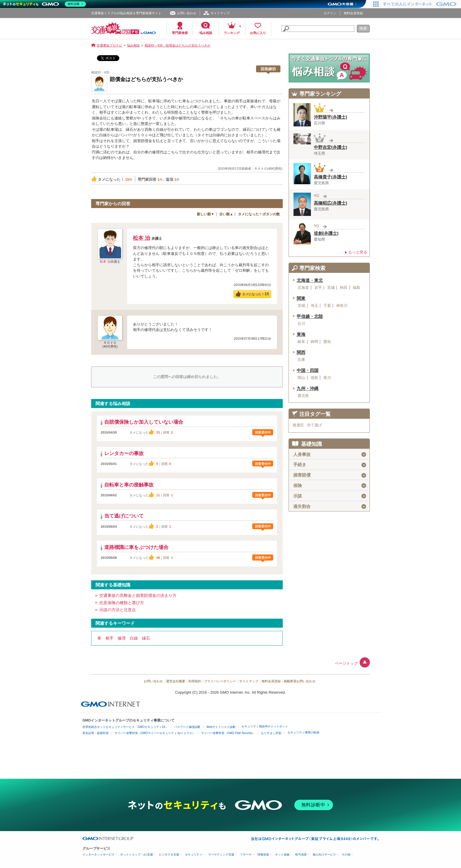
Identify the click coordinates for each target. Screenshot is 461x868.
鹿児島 (303, 396)
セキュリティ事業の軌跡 (303, 732)
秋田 (344, 288)
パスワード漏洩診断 (187, 727)
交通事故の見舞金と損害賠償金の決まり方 (138, 595)
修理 (122, 638)
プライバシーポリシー (220, 681)
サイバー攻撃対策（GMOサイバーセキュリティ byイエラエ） (155, 733)
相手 (109, 638)
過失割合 (330, 507)
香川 (327, 378)
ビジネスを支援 (169, 854)
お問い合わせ (187, 13)
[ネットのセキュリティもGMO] (45, 4)
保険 (330, 486)
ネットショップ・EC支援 (137, 854)
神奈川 (342, 306)
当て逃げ (314, 425)
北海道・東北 (310, 280)
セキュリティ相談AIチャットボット (265, 726)
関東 (301, 298)
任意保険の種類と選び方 (122, 603)
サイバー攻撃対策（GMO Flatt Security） (228, 733)
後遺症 (298, 425)
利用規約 (195, 681)
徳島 (314, 378)
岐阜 (301, 342)
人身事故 (330, 454)
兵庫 (301, 360)
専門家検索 (180, 33)
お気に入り (258, 33)
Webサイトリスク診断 (221, 727)
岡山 (301, 378)
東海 (301, 334)
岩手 (318, 288)
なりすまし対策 (271, 733)
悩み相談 (206, 33)
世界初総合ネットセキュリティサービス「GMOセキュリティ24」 (125, 727)
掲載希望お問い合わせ (300, 681)
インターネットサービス (98, 854)
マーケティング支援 (221, 854)
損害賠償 (330, 475)
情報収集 (263, 854)
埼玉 (314, 306)
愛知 (327, 342)
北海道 (303, 288)
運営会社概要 (176, 681)
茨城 (301, 306)
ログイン (330, 13)
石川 (301, 324)
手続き (330, 465)
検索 (363, 28)
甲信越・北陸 (310, 316)
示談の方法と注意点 (118, 610)
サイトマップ (220, 13)
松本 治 (105, 262)
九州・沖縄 (308, 389)
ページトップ (346, 663)
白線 (134, 638)
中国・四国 (308, 371)
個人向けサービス (324, 854)
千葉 (327, 306)
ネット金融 (282, 854)
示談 (330, 496)
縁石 (146, 638)
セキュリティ (194, 854)
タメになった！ (256, 294)
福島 (356, 288)
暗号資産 (301, 854)
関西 (301, 352)
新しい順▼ (206, 214)
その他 (346, 854)
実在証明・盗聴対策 (96, 733)
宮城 (331, 288)
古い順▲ (226, 214)
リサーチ (246, 854)
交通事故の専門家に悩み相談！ (329, 68)
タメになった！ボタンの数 (259, 214)
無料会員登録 (353, 13)
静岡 (314, 342)
